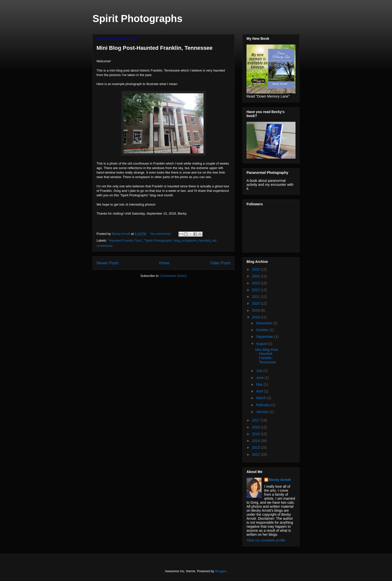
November (264, 323)
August (262, 344)
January (263, 412)
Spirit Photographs (137, 19)
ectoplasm (189, 240)
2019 (256, 310)
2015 (256, 434)
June (260, 378)
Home (164, 263)
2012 (256, 454)
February (263, 405)
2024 (256, 276)
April (260, 391)
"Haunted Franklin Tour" (125, 240)
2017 (256, 420)
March (261, 398)
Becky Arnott (280, 480)
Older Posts (220, 263)
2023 (256, 283)
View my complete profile (266, 540)
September (265, 337)
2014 (256, 441)
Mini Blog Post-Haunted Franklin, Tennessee (154, 48)
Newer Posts (107, 263)
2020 (256, 303)
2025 (256, 269)
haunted (204, 240)
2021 (256, 297)
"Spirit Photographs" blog (162, 240)
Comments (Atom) (173, 276)
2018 (256, 317)
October (263, 330)
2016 (256, 427)
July (260, 371)
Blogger (220, 571)
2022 (256, 290)
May (260, 384)
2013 (256, 447)
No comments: (161, 234)
